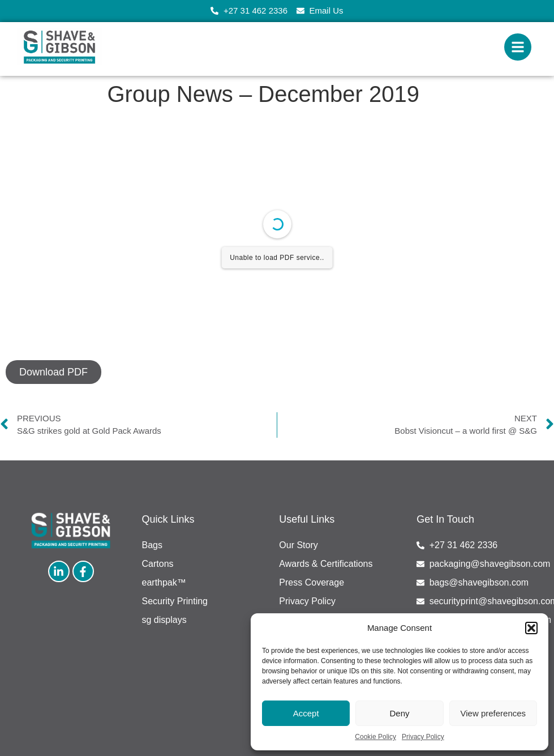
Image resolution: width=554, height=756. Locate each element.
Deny (399, 713)
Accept (306, 713)
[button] (531, 628)
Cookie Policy (375, 737)
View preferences (493, 713)
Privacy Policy (423, 737)
